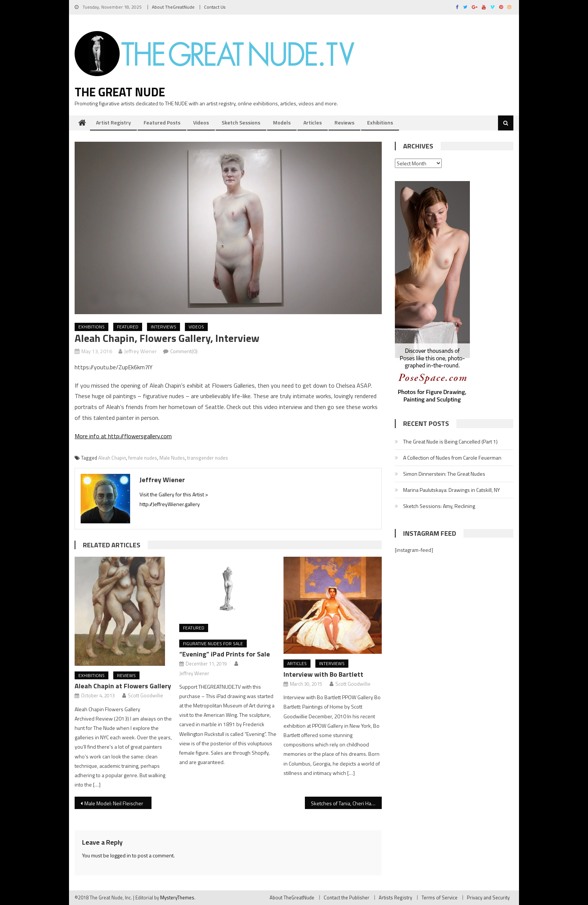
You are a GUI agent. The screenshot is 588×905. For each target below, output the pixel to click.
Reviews (344, 122)
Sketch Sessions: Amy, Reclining (439, 506)
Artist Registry (113, 122)
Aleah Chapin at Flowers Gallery (123, 686)
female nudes (143, 458)
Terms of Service (439, 898)
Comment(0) (184, 351)
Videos (201, 122)
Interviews (163, 327)
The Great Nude (120, 92)
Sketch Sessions (241, 122)
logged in (121, 855)
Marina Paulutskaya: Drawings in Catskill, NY (451, 490)
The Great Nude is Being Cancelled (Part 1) (450, 441)
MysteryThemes (177, 898)
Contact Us (215, 7)
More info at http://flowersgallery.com (123, 436)
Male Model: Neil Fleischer (114, 803)
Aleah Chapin (112, 458)
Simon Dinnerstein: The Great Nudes (444, 474)
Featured (128, 327)
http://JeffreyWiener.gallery (170, 504)
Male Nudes (172, 458)
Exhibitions (380, 122)
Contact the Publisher (346, 898)
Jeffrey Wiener (140, 351)
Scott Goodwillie (145, 695)
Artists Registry (395, 898)
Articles (313, 122)
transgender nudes (208, 458)
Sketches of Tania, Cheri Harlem (346, 803)
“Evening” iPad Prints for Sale (225, 654)
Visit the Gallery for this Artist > (174, 494)
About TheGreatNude (173, 7)
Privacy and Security (488, 898)
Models (282, 122)
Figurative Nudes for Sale (213, 644)
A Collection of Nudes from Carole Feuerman (452, 458)
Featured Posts (162, 122)
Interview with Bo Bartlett (323, 674)
